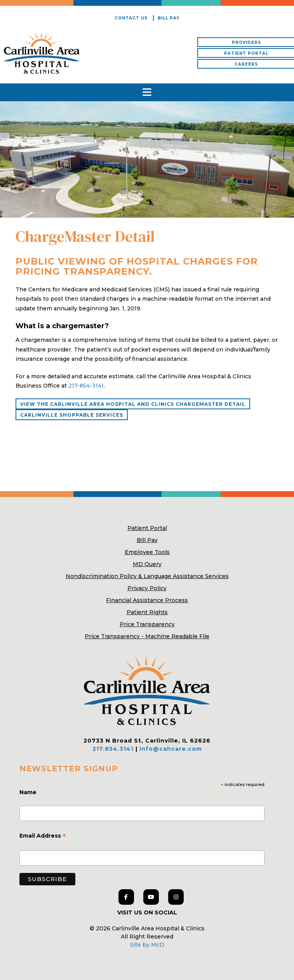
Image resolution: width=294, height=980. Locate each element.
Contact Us (131, 18)
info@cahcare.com (171, 749)
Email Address (43, 836)
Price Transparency (147, 624)
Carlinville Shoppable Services (72, 415)
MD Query (147, 564)
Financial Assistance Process (147, 600)
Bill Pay (169, 18)
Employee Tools (147, 552)
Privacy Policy (147, 588)
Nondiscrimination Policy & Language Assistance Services (147, 576)
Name (29, 792)
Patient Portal (147, 528)
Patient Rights (147, 612)
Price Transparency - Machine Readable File (147, 636)
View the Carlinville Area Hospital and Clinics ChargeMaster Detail (133, 404)
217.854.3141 (113, 749)
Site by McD (147, 945)
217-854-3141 (86, 386)
